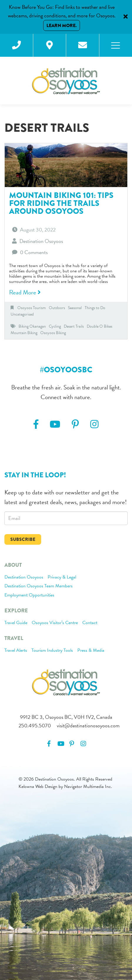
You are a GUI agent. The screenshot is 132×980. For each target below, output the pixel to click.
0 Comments (34, 252)
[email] (66, 518)
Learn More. (62, 25)
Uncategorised (22, 314)
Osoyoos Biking (53, 333)
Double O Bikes (100, 326)
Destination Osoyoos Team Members (39, 586)
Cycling (55, 326)
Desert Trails (74, 326)
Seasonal (75, 308)
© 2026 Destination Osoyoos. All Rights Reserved (65, 779)
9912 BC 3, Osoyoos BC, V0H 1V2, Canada (66, 717)
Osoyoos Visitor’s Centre (55, 623)
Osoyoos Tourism (32, 308)
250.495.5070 (35, 725)
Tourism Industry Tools (52, 651)
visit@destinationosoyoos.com (88, 725)
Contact (90, 623)
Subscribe (23, 539)
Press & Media (91, 651)
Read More (25, 292)
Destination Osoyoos (24, 577)
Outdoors (57, 308)
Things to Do (95, 308)
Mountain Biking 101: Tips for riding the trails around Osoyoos (61, 203)
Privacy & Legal (62, 577)
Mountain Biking (24, 333)
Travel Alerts (16, 651)
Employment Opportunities (29, 595)
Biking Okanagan (32, 326)
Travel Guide (16, 623)
